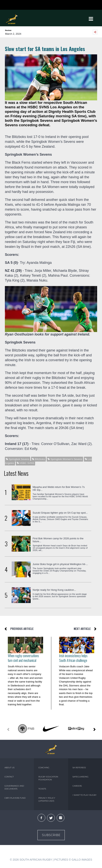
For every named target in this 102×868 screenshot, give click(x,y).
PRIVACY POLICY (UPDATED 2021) (47, 799)
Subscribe (51, 835)
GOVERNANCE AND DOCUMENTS (14, 787)
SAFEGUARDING (81, 777)
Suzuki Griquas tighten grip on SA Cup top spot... (60, 513)
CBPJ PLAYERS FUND (15, 798)
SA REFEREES (79, 768)
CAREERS (77, 786)
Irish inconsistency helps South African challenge (73, 658)
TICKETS (42, 789)
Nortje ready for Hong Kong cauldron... (54, 590)
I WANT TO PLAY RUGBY (85, 795)
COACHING (44, 768)
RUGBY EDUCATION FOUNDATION (48, 778)
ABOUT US (9, 768)
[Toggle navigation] (91, 19)
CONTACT (9, 777)
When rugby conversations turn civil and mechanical (23, 658)
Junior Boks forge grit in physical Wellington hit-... (60, 564)
